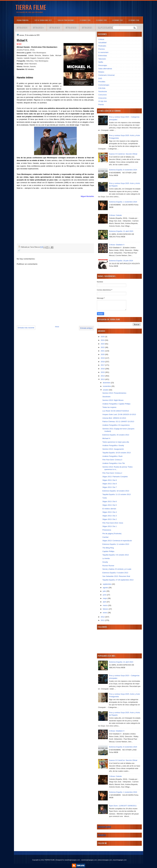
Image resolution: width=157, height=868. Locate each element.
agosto (106, 588)
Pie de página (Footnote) (112, 534)
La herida (106, 558)
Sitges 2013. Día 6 (110, 501)
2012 (103, 617)
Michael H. (106, 438)
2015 (103, 372)
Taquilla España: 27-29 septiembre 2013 (118, 580)
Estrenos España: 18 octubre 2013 (116, 491)
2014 (103, 376)
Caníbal (105, 537)
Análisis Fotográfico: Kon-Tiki (114, 463)
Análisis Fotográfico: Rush (112, 456)
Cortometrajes (104, 85)
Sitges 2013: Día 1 (110, 526)
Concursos (103, 95)
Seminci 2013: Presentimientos (114, 393)
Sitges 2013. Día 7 (110, 487)
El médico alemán (109, 509)
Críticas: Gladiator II (117, 245)
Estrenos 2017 (118, 20)
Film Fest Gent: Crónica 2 (112, 473)
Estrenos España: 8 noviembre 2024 (123, 170)
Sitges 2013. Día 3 (110, 516)
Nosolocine (103, 91)
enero (105, 613)
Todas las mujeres (109, 407)
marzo (105, 605)
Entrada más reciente (26, 328)
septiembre (107, 584)
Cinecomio (102, 98)
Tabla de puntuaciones (66, 20)
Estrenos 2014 (38, 27)
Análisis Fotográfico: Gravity (113, 445)
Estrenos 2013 (55, 27)
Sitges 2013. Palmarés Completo (115, 477)
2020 (103, 354)
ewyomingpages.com (120, 860)
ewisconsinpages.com (105, 860)
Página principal (23, 20)
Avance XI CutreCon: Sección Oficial (123, 154)
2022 (103, 347)
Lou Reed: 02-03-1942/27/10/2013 (116, 411)
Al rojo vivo (103, 101)
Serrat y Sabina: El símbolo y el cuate (117, 569)
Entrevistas (103, 56)
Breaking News (104, 827)
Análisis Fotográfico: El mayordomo (116, 425)
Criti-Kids (102, 88)
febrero (106, 609)
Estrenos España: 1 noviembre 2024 (123, 202)
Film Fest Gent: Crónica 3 (112, 460)
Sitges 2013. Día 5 (110, 505)
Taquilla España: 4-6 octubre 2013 (116, 555)
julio (105, 591)
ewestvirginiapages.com (89, 860)
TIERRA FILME (31, 7)
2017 (103, 365)
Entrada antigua (86, 328)
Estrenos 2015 (22, 27)
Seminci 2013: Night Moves (113, 400)
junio (105, 595)
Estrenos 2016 (134, 20)
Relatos (101, 72)
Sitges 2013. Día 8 (110, 484)
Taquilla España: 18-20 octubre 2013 (117, 453)
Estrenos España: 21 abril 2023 (121, 231)
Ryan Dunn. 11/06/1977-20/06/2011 (123, 806)
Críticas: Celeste (115, 215)
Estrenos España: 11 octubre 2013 (116, 544)
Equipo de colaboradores (107, 27)
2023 (103, 344)
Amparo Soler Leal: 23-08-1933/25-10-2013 (119, 414)
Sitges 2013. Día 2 (110, 519)
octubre (106, 390)
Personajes (103, 65)
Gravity (105, 562)
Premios (102, 49)
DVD (100, 78)
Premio (101, 105)
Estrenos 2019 (85, 20)
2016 (103, 369)
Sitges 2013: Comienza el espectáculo (117, 541)
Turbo (105, 498)
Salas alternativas (105, 69)
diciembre (107, 383)
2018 (103, 362)
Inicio (57, 327)
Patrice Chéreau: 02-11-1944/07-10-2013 (118, 421)
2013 (103, 379)
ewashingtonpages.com (72, 860)
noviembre (107, 386)
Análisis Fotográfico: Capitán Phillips (116, 404)
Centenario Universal (106, 75)
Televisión (102, 59)
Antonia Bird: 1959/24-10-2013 (114, 418)
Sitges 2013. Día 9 (110, 480)
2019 (103, 358)
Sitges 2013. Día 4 (110, 512)
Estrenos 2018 (101, 20)
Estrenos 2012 (71, 27)
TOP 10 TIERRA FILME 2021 (43, 20)
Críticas (101, 39)
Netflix (101, 62)
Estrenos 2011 (87, 27)
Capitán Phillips (108, 551)
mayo (105, 598)
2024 (103, 340)
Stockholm (106, 397)
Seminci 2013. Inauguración (113, 449)
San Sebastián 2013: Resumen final (116, 576)
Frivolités (102, 82)
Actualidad (102, 43)
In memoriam (103, 52)
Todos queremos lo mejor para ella (116, 442)
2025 (103, 337)
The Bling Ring (108, 548)
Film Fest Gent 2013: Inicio (113, 523)
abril (105, 602)
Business (102, 835)
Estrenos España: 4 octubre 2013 (115, 573)
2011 (103, 620)
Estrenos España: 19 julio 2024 (121, 261)
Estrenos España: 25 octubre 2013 (116, 435)
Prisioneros (107, 530)
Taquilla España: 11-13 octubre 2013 (117, 494)
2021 (103, 351)
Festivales (102, 46)
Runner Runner (108, 566)
